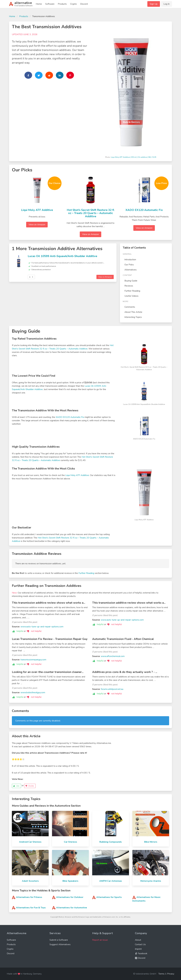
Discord (84, 4)
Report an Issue (100, 940)
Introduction (130, 260)
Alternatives (131, 270)
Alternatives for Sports (109, 897)
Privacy (171, 974)
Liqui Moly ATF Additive (37, 210)
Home (39, 4)
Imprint (138, 949)
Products (62, 4)
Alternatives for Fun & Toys (31, 908)
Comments (130, 307)
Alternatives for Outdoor (70, 897)
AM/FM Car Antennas (111, 881)
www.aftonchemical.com (113, 656)
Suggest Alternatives (60, 944)
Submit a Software (59, 940)
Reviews (129, 286)
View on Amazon (37, 225)
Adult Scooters (30, 881)
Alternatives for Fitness (29, 897)
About (138, 940)
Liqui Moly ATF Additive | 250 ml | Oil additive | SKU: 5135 (134, 157)
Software (50, 4)
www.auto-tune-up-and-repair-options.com (42, 627)
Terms (161, 974)
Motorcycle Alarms (151, 881)
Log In (167, 4)
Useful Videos (131, 296)
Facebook (141, 953)
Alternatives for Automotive (72, 908)
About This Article (133, 312)
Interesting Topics (133, 317)
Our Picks (129, 265)
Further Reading (132, 291)
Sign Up (154, 4)
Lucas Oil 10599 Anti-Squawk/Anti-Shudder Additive (62, 256)
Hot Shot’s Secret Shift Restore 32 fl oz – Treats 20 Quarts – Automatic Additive (90, 213)
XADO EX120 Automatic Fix (144, 210)
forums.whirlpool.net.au (112, 689)
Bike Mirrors (151, 842)
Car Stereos (70, 842)
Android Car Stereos (30, 842)
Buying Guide (131, 281)
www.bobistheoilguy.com (33, 693)
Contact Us (140, 944)
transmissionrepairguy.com (33, 660)
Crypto (73, 4)
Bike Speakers (70, 881)
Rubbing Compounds (111, 842)
